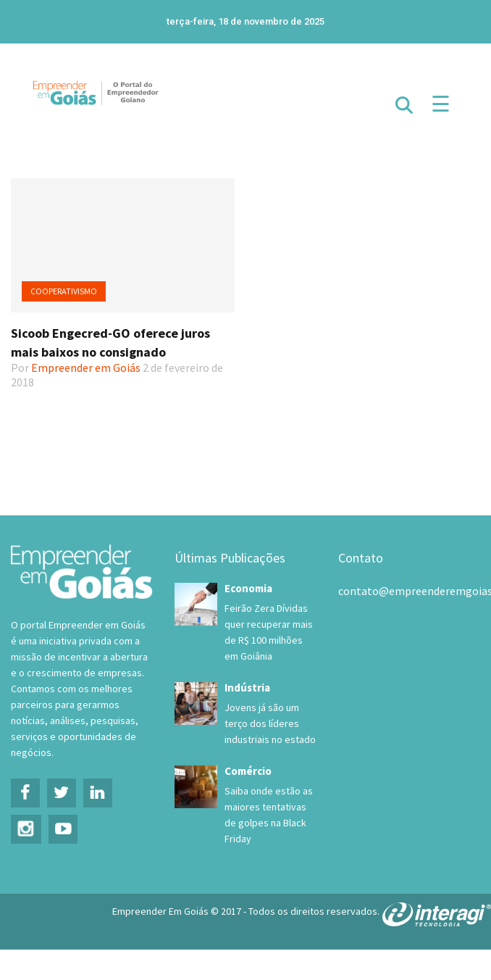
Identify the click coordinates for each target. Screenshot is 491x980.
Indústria (247, 688)
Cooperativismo (64, 291)
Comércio (248, 771)
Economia (248, 588)
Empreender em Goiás (86, 367)
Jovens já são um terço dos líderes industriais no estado (270, 723)
